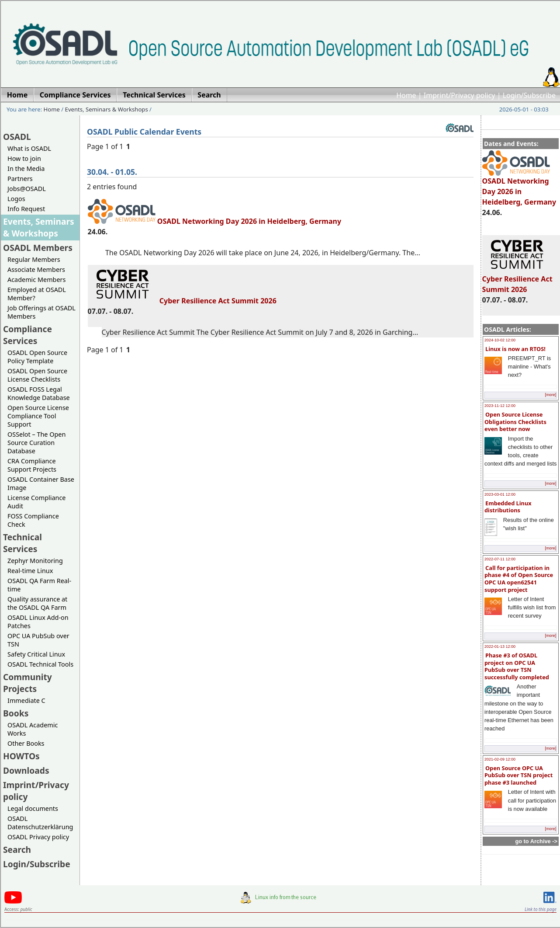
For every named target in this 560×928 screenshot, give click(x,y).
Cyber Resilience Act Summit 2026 (517, 280)
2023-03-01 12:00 (500, 494)
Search (17, 850)
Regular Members (34, 259)
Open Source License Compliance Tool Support (38, 416)
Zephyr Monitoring (35, 561)
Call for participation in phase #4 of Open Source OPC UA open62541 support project (519, 579)
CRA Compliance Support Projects (32, 465)
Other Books (26, 743)
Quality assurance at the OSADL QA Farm (37, 603)
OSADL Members (38, 248)
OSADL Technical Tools (40, 664)
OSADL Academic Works (33, 729)
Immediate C (26, 700)
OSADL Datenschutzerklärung (40, 823)
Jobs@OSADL (27, 189)
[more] (550, 395)
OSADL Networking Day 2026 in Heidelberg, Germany (519, 188)
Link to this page (541, 909)
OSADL (17, 137)
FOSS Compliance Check (33, 520)
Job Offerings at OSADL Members (41, 312)
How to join (24, 158)
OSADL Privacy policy (38, 837)
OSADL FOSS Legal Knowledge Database (39, 393)
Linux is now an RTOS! (515, 349)
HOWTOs (21, 756)
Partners (20, 179)
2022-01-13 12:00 (500, 646)
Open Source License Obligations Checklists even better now (515, 422)
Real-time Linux (30, 571)
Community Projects (28, 683)
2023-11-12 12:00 (500, 406)
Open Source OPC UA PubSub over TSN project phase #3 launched (519, 775)
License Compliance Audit (36, 502)
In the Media (26, 169)
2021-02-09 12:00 (500, 759)
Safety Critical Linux (36, 654)
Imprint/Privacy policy (460, 95)
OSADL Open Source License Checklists (37, 375)
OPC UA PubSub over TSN (38, 640)
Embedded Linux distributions (508, 507)
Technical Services (22, 543)
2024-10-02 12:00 (500, 340)
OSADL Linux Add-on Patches (38, 622)
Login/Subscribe (529, 95)
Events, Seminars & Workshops (107, 109)
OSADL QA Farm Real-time (39, 585)
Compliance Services (28, 335)
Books (16, 713)
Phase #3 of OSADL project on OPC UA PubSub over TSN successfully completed (517, 666)
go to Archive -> (536, 841)
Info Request (26, 209)
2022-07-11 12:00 (500, 559)
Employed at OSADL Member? (37, 294)
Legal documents (33, 808)
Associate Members (36, 269)
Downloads (26, 770)
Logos (16, 199)
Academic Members (36, 280)
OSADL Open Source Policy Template (37, 357)
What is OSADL (29, 148)
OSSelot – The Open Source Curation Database (36, 443)
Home (406, 95)
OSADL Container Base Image (41, 483)
